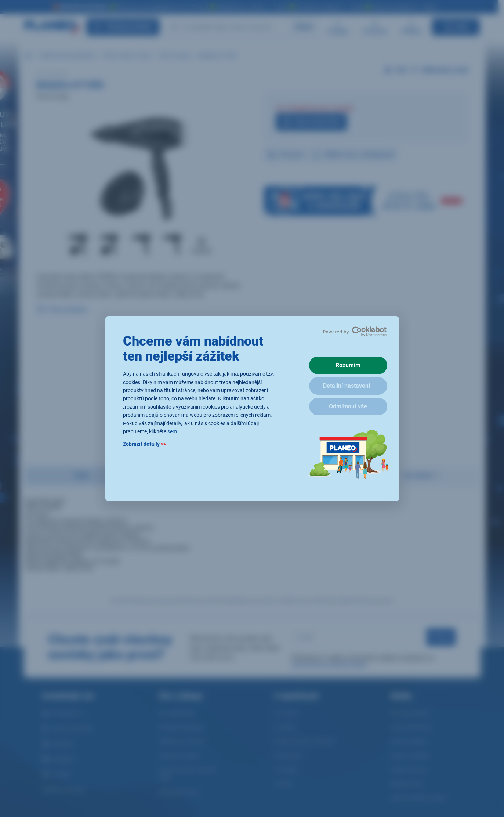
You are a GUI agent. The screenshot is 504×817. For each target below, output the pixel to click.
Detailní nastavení (347, 386)
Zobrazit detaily (144, 444)
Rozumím (348, 365)
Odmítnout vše (348, 406)
